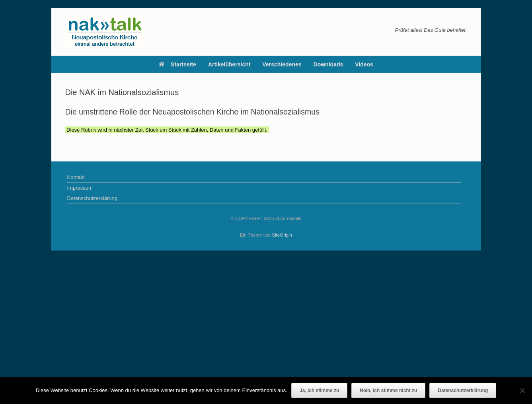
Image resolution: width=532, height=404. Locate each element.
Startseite (177, 64)
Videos (364, 64)
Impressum (80, 188)
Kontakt (76, 177)
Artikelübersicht (229, 64)
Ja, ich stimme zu (319, 390)
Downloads (328, 64)
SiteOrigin (282, 235)
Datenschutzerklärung (92, 198)
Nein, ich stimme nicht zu (388, 390)
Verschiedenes (282, 64)
